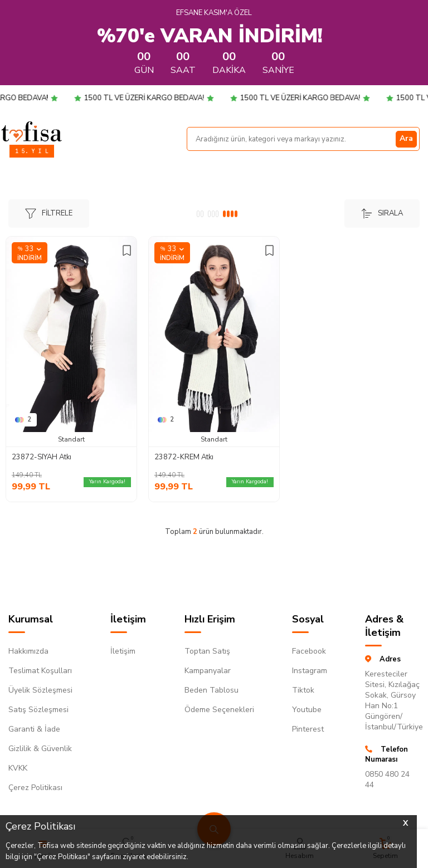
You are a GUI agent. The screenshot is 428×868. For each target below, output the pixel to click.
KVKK (18, 768)
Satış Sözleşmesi (38, 710)
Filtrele (49, 214)
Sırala (382, 214)
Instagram (310, 671)
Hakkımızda (28, 651)
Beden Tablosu (211, 690)
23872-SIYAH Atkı (42, 457)
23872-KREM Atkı (184, 457)
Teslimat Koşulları (40, 671)
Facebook (309, 651)
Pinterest (308, 729)
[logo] (31, 131)
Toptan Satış (207, 651)
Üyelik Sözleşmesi (40, 690)
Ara (406, 138)
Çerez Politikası (35, 788)
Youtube (307, 710)
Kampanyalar (208, 671)
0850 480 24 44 (387, 779)
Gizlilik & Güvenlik (40, 749)
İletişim (123, 651)
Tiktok (303, 690)
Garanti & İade (34, 729)
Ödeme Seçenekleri (219, 710)
